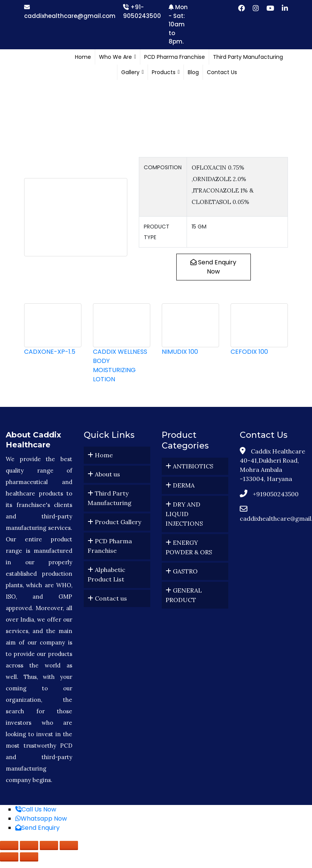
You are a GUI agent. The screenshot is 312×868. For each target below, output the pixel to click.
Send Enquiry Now (213, 267)
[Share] (49, 845)
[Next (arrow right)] (29, 857)
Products (166, 72)
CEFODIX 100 (249, 352)
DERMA (180, 485)
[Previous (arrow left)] (9, 857)
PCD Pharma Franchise (175, 57)
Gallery (132, 72)
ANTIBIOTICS (189, 466)
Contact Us (222, 72)
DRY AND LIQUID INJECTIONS (184, 514)
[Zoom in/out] (9, 845)
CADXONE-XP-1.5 (50, 352)
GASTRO (182, 571)
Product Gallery (114, 522)
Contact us (107, 598)
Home (83, 57)
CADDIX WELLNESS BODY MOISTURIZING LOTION (120, 365)
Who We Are (118, 57)
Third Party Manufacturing (248, 57)
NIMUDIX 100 (180, 352)
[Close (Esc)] (69, 845)
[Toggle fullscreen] (29, 845)
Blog (193, 72)
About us (104, 474)
